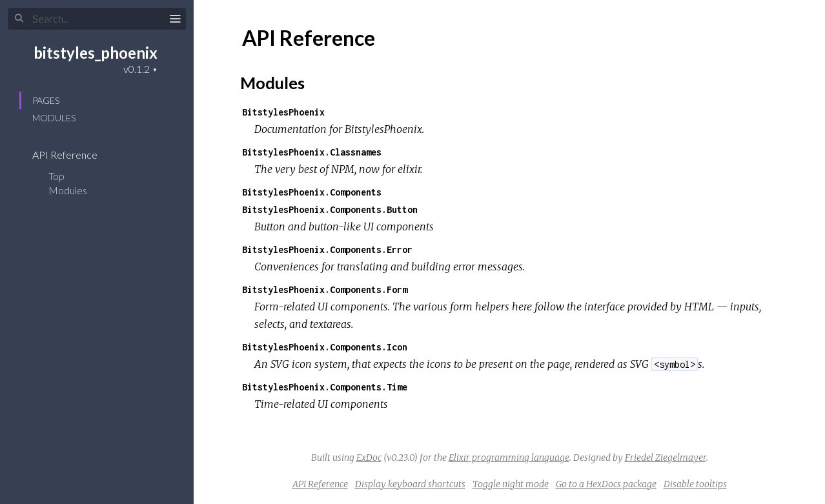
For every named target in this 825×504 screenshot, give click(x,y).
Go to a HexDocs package (606, 484)
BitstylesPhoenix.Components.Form (325, 289)
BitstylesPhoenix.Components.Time (325, 387)
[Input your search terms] (97, 19)
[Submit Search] (19, 19)
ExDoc (369, 458)
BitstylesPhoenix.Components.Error (327, 249)
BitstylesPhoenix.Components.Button (330, 209)
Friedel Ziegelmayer (666, 458)
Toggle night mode (511, 484)
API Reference (73, 155)
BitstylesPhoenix (283, 112)
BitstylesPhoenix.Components (312, 192)
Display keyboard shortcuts (410, 484)
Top (56, 176)
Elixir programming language (509, 458)
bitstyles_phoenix (96, 53)
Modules (54, 118)
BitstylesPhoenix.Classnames (312, 152)
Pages (46, 100)
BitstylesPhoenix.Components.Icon (325, 347)
